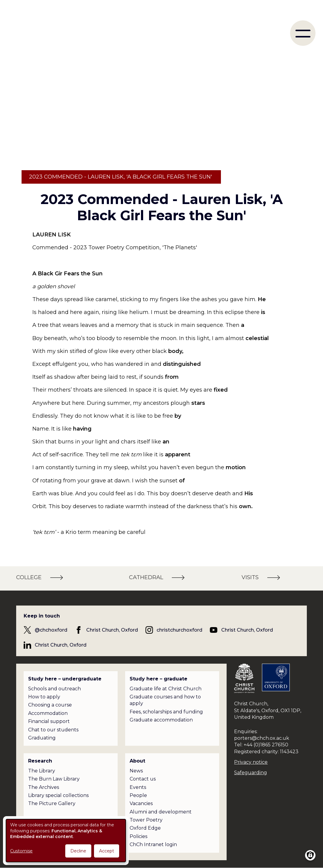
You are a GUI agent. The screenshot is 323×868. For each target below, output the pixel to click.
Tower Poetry (146, 820)
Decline (78, 851)
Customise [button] (21, 851)
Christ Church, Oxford (112, 630)
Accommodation (48, 713)
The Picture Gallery (52, 803)
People (138, 795)
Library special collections (58, 795)
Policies (138, 836)
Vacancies (141, 803)
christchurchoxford (179, 630)
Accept (107, 851)
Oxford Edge (145, 828)
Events (138, 787)
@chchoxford (51, 630)
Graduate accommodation (161, 720)
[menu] (303, 33)
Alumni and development (161, 812)
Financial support (49, 721)
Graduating (42, 738)
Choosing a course (50, 705)
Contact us (143, 779)
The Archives (44, 787)
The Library (42, 771)
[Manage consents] (310, 855)
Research (40, 761)
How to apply (44, 697)
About (137, 761)
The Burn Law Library (54, 779)
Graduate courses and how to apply (165, 700)
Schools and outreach (54, 689)
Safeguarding (251, 773)
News (136, 771)
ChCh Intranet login (153, 844)
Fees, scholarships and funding (166, 712)
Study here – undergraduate (65, 679)
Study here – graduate (159, 679)
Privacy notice (251, 762)
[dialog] (66, 841)
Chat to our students (53, 730)
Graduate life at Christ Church (166, 689)
